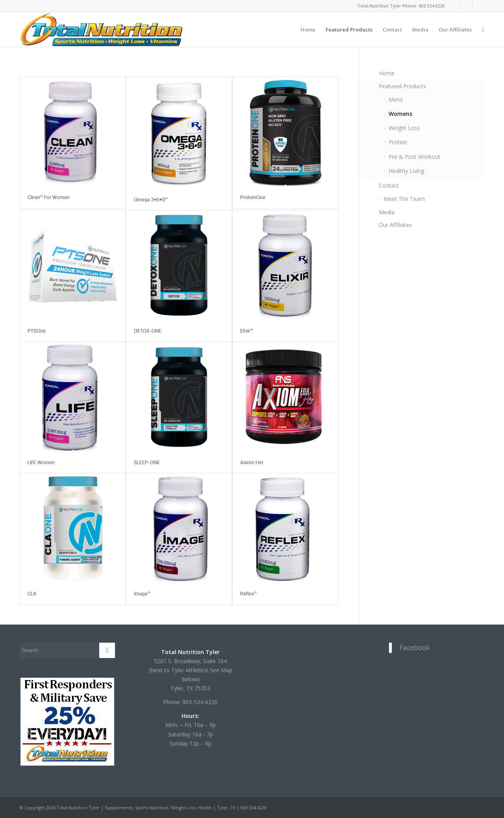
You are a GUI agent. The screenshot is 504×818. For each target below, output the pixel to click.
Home (387, 73)
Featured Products (402, 86)
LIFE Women (41, 463)
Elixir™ (247, 331)
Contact (389, 185)
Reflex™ (248, 594)
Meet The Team (404, 199)
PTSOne (37, 331)
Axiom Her (252, 463)
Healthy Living (406, 171)
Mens (396, 99)
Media (387, 212)
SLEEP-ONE (147, 463)
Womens (400, 114)
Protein (398, 142)
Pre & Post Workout (414, 157)
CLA (32, 594)
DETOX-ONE (148, 331)
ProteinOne (253, 197)
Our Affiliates (395, 225)
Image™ (142, 594)
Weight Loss (404, 128)
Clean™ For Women (49, 197)
